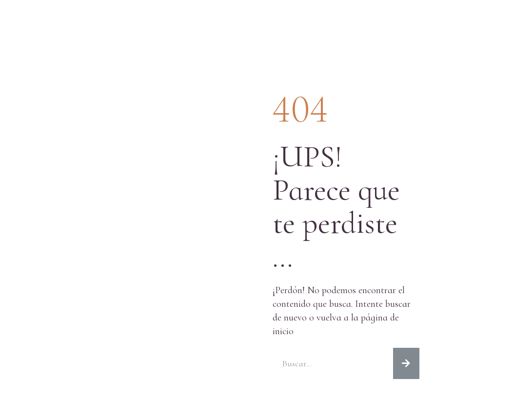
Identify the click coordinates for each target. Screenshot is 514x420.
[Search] (406, 363)
